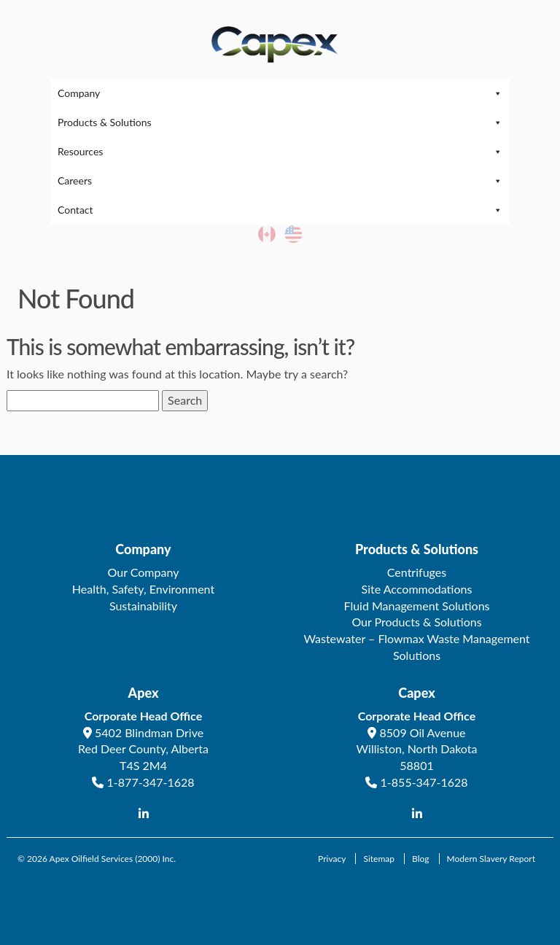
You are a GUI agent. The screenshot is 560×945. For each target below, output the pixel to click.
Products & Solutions (280, 122)
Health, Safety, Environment (143, 589)
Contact (280, 210)
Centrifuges (417, 572)
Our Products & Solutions (416, 622)
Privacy (332, 859)
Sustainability (143, 606)
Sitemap (379, 859)
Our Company (144, 572)
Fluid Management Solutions (416, 606)
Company (280, 93)
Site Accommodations (417, 589)
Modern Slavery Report (491, 859)
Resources (280, 152)
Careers (280, 181)
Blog (420, 859)
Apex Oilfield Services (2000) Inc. (113, 859)
